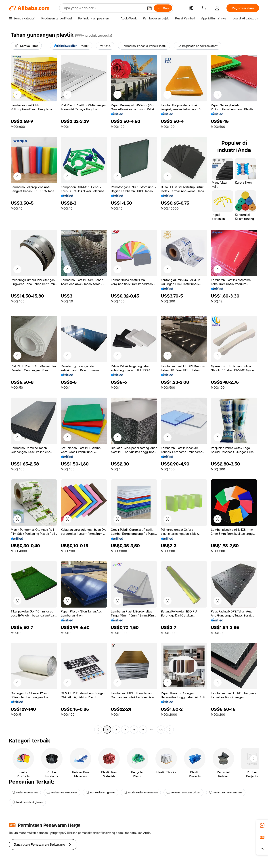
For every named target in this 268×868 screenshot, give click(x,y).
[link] (262, 826)
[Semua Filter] (26, 46)
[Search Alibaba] (104, 8)
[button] (149, 8)
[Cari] (163, 8)
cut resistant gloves (100, 793)
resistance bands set (62, 793)
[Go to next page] (170, 730)
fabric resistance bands (141, 793)
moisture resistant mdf (226, 793)
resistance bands (25, 793)
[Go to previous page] (98, 730)
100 (161, 730)
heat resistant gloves (27, 802)
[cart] (205, 9)
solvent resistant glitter (183, 793)
